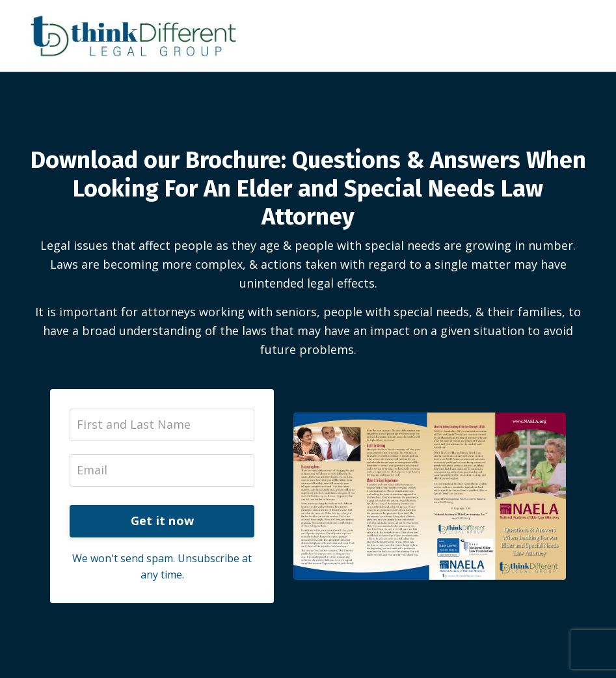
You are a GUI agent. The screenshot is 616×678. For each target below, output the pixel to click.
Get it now (163, 521)
